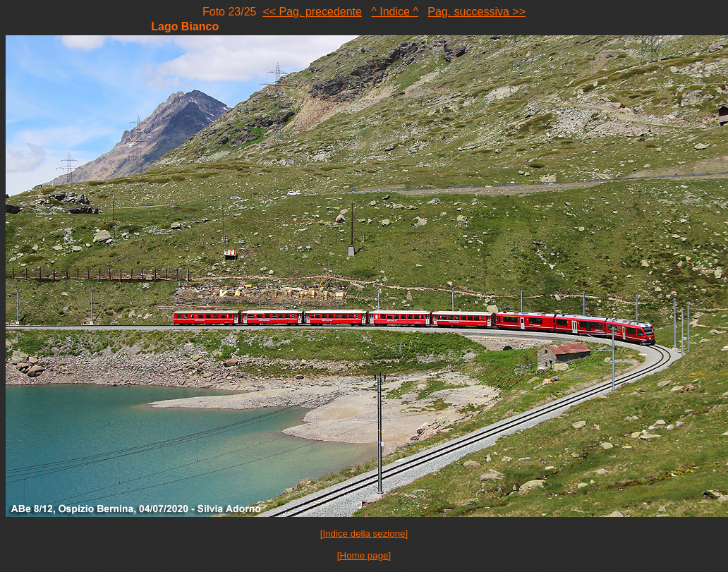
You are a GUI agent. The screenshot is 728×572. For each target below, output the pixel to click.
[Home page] (364, 555)
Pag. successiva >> (477, 12)
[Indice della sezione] (364, 534)
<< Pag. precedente (312, 12)
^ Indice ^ (395, 12)
